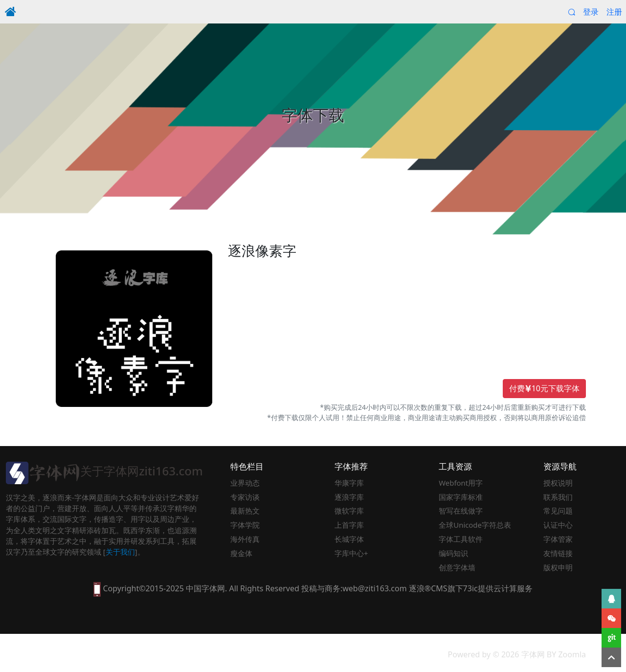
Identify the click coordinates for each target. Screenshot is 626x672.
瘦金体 (241, 553)
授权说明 (558, 483)
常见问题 (558, 511)
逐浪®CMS (428, 588)
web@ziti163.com (374, 588)
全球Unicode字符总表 (475, 525)
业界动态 (245, 483)
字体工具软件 (461, 539)
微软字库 (349, 511)
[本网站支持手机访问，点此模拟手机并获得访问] (97, 588)
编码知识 (453, 553)
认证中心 (558, 525)
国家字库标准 (461, 497)
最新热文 (245, 511)
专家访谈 (245, 497)
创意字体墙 (457, 567)
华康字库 (349, 483)
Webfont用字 (461, 483)
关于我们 (120, 552)
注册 (614, 12)
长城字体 (349, 539)
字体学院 (245, 525)
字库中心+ (351, 553)
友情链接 (558, 553)
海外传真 (245, 539)
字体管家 (558, 539)
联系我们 (558, 497)
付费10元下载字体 (544, 389)
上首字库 (349, 525)
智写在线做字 (461, 511)
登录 (591, 12)
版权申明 (558, 567)
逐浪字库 (349, 497)
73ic (470, 588)
